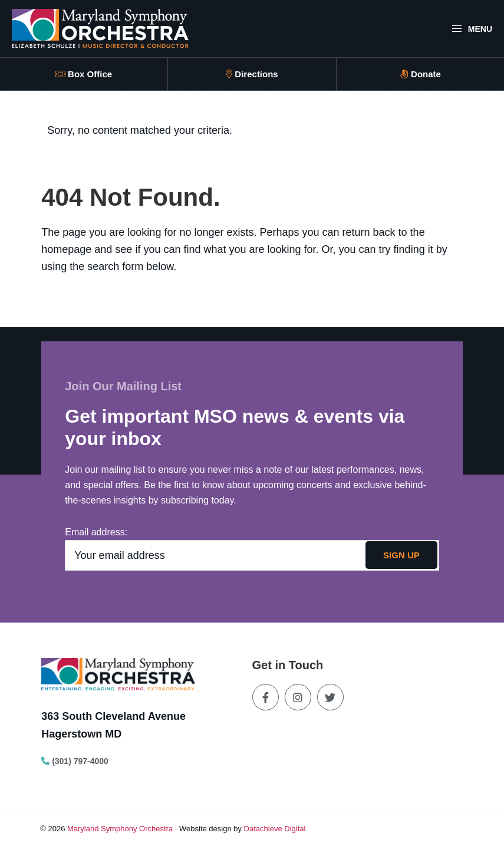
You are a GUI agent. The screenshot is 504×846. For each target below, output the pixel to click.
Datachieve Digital (275, 829)
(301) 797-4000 (75, 761)
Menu (472, 29)
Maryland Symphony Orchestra (120, 829)
